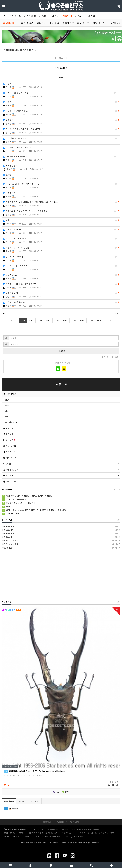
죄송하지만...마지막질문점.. (61, 248)
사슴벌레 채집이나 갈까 (61, 302)
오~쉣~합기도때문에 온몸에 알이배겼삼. (61, 129)
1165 (57, 321)
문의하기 (60, 822)
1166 (65, 321)
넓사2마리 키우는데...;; (61, 257)
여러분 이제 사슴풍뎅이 (61, 499)
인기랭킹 (35, 801)
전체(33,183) (61, 68)
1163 (40, 321)
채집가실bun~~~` (61, 275)
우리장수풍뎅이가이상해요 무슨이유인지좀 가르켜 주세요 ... (61, 202)
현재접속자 (9, 801)
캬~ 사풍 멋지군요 (61, 541)
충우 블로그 (83, 23)
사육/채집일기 (11, 458)
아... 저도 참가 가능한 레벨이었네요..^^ (61, 184)
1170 (99, 321)
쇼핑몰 (92, 16)
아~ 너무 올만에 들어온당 (61, 138)
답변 (7, 411)
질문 (7, 405)
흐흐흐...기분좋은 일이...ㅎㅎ (61, 238)
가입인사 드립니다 (12, 514)
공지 (7, 416)
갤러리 (56, 16)
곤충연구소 (15, 16)
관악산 (7, 175)
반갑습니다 (61, 526)
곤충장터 (80, 16)
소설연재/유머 (11, 469)
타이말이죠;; (10, 193)
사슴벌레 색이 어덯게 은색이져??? (61, 284)
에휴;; (61, 220)
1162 (31, 321)
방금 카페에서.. (61, 293)
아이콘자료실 (10, 481)
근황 (6, 507)
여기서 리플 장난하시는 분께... (61, 93)
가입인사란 (99, 23)
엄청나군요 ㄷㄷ (61, 548)
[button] (4, 313)
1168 (82, 321)
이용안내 (41, 23)
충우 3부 (61, 120)
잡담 (7, 400)
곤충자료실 (30, 16)
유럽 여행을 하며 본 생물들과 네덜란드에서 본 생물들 (27, 496)
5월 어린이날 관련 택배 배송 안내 (18, 503)
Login (61, 351)
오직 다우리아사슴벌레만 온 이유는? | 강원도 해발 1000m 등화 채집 (34, 510)
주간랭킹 (23, 801)
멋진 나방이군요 (61, 544)
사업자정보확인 (68, 833)
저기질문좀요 (10, 165)
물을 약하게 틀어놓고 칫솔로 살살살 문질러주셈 (61, 211)
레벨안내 (8, 475)
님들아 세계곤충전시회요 (61, 111)
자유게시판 (9, 23)
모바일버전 (74, 822)
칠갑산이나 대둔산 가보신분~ (17, 147)
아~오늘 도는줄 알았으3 (61, 156)
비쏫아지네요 (61, 102)
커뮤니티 (67, 16)
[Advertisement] (61, 575)
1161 (23, 321)
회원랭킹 (54, 23)
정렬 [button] (116, 313)
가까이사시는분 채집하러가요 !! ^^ (61, 266)
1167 (74, 321)
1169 (91, 321)
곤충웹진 (44, 16)
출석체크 (68, 23)
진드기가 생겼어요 (61, 229)
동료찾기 (8, 464)
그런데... (8, 84)
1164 (48, 321)
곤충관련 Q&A (26, 23)
